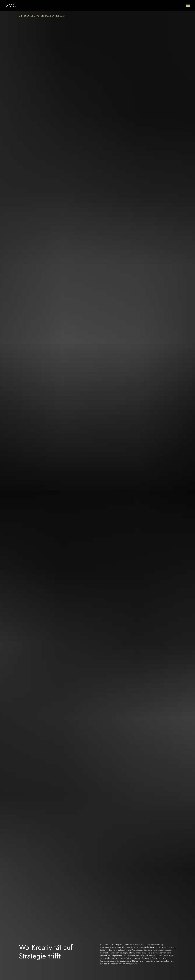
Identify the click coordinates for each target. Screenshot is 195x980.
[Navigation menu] (188, 5)
